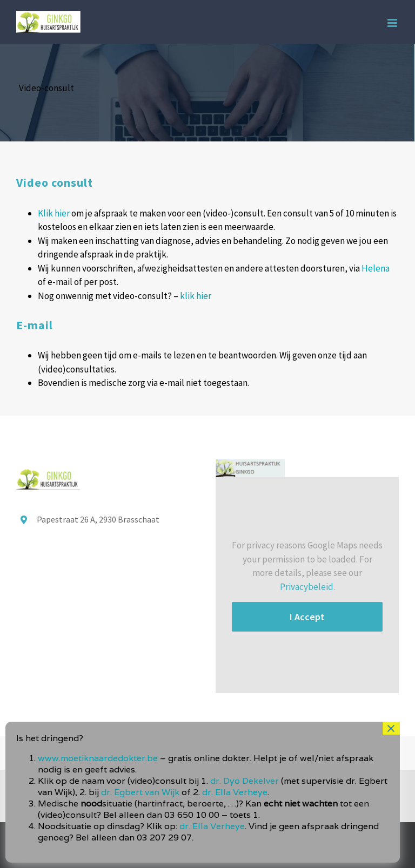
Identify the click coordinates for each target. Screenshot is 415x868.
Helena (376, 268)
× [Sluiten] (391, 728)
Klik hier (54, 213)
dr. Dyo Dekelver (245, 781)
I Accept (307, 617)
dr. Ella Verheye (235, 792)
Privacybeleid (307, 587)
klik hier (196, 296)
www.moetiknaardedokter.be (98, 758)
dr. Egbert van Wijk (140, 792)
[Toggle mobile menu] (393, 23)
